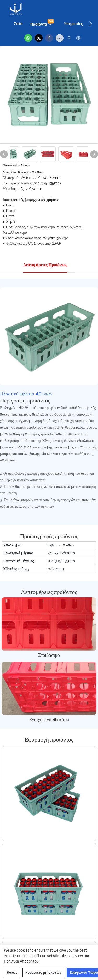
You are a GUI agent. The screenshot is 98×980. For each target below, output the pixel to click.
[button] (91, 24)
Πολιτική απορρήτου (21, 961)
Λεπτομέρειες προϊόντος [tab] (45, 265)
